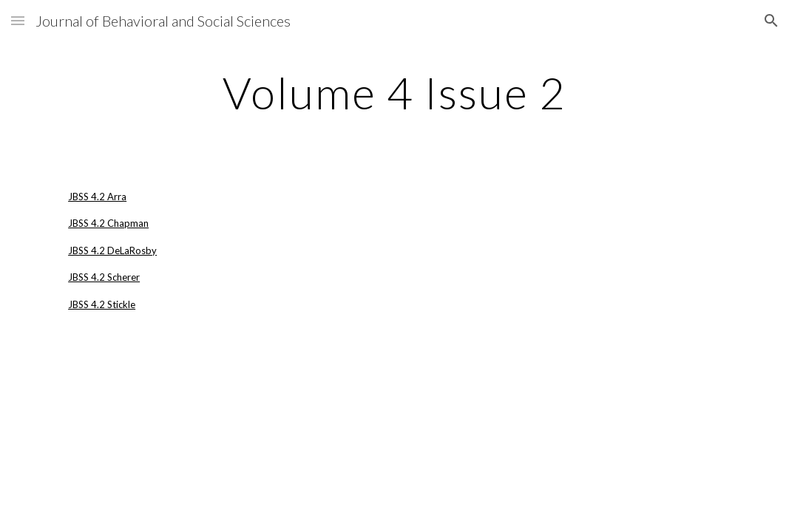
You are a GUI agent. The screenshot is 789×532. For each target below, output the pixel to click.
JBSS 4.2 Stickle (102, 304)
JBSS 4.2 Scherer (104, 277)
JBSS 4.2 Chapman (108, 223)
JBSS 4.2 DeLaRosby (112, 250)
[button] (18, 20)
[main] (394, 92)
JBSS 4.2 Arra (97, 197)
